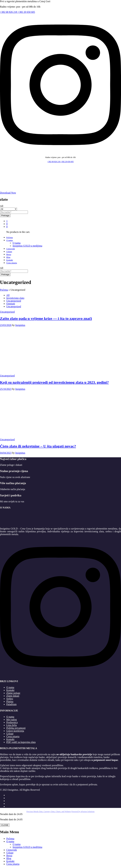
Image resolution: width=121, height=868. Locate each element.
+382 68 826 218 (9, 12)
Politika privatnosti (16, 728)
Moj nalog (12, 720)
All (8, 295)
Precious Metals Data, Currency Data (41, 812)
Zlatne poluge (13, 693)
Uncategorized (14, 301)
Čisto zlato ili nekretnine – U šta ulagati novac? (38, 446)
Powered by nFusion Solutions (83, 812)
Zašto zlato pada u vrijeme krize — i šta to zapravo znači (46, 318)
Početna (10, 237)
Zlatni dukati (13, 696)
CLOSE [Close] (5, 825)
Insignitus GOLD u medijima (27, 246)
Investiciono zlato (15, 298)
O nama (17, 243)
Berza (9, 254)
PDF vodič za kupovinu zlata (21, 742)
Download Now (8, 193)
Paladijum (11, 704)
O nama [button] (10, 240)
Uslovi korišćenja (15, 731)
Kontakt (10, 260)
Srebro (10, 699)
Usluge (9, 252)
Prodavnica (12, 722)
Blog (8, 257)
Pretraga (5, 215)
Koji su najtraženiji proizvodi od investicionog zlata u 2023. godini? (54, 382)
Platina (10, 701)
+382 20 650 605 (26, 12)
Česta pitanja (12, 263)
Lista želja (12, 725)
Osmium (11, 304)
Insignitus (20, 325)
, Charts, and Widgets (63, 812)
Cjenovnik (11, 249)
